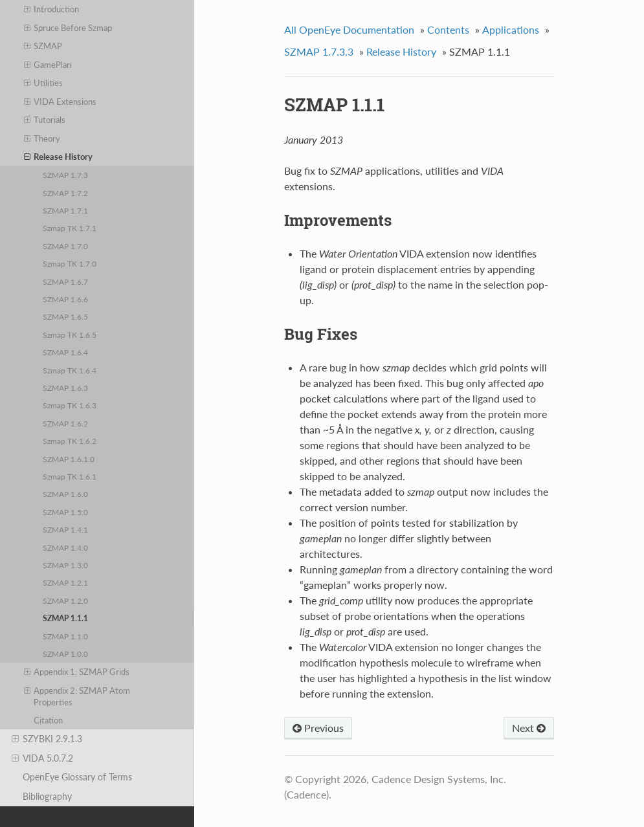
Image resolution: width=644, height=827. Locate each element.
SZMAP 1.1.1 (65, 618)
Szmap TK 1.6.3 (70, 405)
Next (529, 728)
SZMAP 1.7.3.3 (319, 51)
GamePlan (48, 65)
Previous (318, 728)
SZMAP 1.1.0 (65, 636)
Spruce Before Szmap (68, 28)
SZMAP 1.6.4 (65, 352)
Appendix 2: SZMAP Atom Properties (77, 696)
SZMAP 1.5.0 (65, 512)
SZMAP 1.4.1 (65, 529)
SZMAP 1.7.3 (65, 175)
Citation (48, 720)
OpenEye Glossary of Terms (77, 777)
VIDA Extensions (61, 102)
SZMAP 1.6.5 (65, 316)
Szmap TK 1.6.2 (70, 441)
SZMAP (43, 46)
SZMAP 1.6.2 (65, 423)
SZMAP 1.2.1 (65, 582)
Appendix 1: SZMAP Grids (77, 672)
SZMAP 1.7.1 (65, 210)
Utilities (44, 83)
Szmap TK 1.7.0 (70, 263)
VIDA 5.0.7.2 (42, 758)
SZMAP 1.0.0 (65, 654)
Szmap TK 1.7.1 (70, 228)
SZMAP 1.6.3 (65, 388)
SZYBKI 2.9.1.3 (47, 739)
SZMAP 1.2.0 (65, 601)
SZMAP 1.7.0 (65, 246)
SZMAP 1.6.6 (65, 299)
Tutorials (45, 120)
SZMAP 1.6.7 (65, 281)
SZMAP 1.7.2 (65, 193)
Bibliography (47, 796)
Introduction (52, 9)
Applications (511, 29)
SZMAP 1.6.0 (65, 494)
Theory (42, 138)
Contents (448, 29)
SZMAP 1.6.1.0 (69, 459)
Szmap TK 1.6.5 (70, 335)
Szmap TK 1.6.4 (70, 370)
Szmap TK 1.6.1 (70, 476)
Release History (59, 157)
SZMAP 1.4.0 (65, 547)
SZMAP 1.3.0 (65, 565)
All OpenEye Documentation (349, 29)
